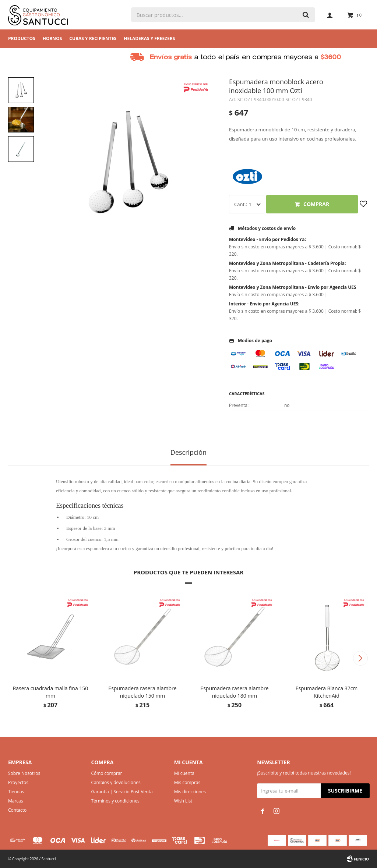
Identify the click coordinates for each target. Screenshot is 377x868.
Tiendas (16, 792)
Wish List (183, 801)
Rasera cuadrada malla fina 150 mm (51, 692)
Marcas (16, 801)
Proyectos (18, 782)
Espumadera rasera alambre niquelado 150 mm (142, 692)
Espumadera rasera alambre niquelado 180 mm (234, 692)
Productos (22, 38)
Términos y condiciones (115, 801)
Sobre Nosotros (24, 773)
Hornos (52, 38)
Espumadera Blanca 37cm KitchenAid (327, 692)
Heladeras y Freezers (149, 38)
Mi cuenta (184, 773)
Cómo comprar (106, 773)
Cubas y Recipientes (93, 38)
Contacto (17, 810)
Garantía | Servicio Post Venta (122, 792)
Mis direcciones (190, 792)
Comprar (316, 204)
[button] (360, 658)
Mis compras (187, 782)
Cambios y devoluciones (116, 782)
